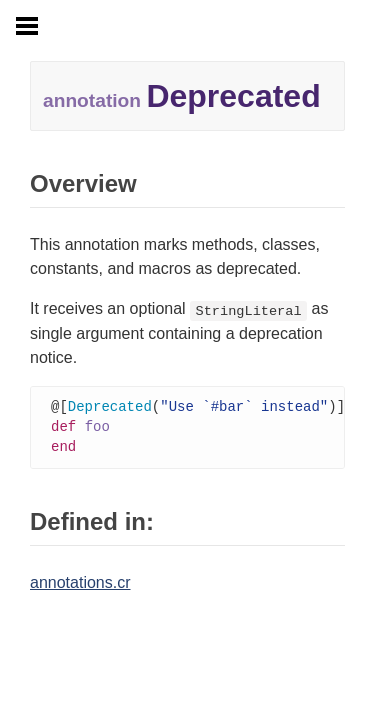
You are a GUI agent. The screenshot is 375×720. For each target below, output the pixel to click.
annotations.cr (80, 585)
